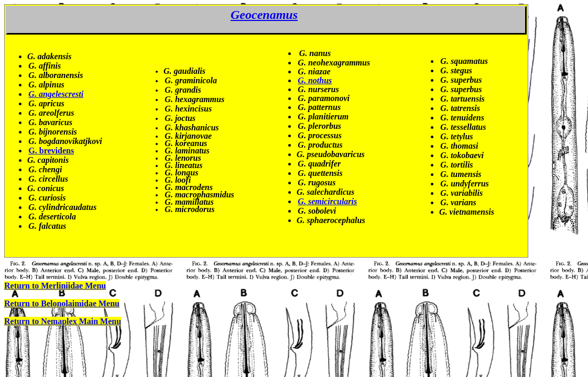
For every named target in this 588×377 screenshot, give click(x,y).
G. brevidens (51, 151)
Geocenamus (264, 15)
